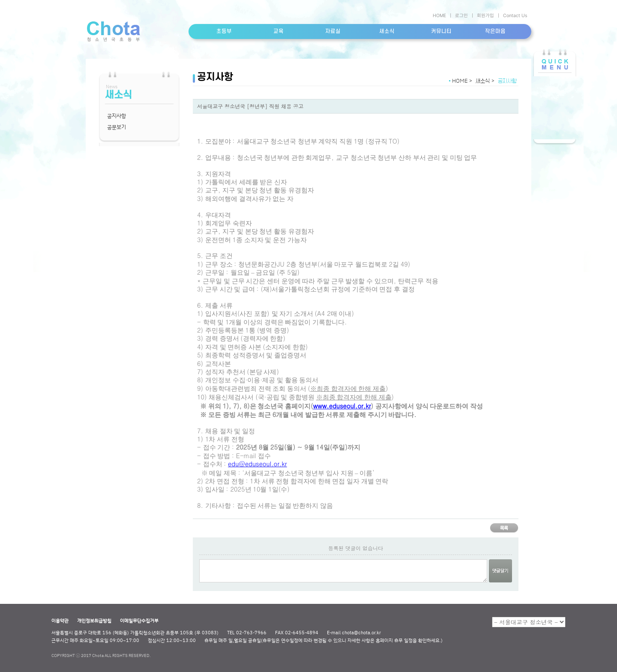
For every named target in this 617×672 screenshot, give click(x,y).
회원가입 (485, 16)
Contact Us (515, 16)
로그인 (461, 16)
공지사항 (117, 116)
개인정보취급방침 (94, 621)
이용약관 (60, 621)
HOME (439, 16)
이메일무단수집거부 (139, 621)
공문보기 (117, 127)
